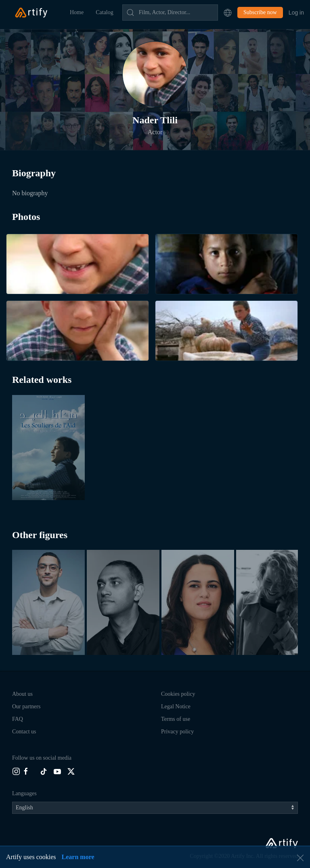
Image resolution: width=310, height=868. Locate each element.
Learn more (78, 857)
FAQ (18, 719)
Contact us (24, 732)
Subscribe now (260, 12)
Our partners (26, 706)
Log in (296, 13)
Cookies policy (178, 694)
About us (22, 694)
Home (77, 12)
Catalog (105, 12)
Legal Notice (176, 706)
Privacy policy (177, 732)
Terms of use (176, 719)
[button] (228, 13)
